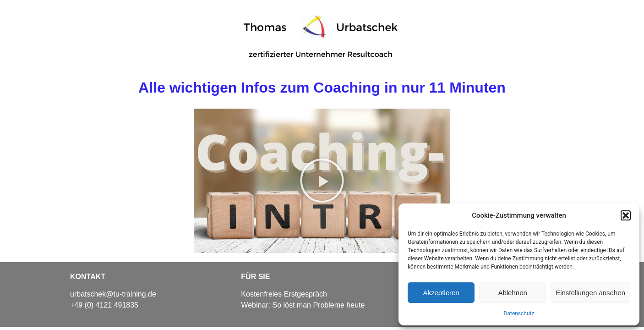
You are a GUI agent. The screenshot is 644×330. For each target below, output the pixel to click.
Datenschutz (519, 313)
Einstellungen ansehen (590, 293)
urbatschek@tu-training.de (113, 294)
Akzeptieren (441, 293)
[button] (626, 215)
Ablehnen (512, 293)
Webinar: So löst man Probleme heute (303, 305)
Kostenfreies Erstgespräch (284, 294)
